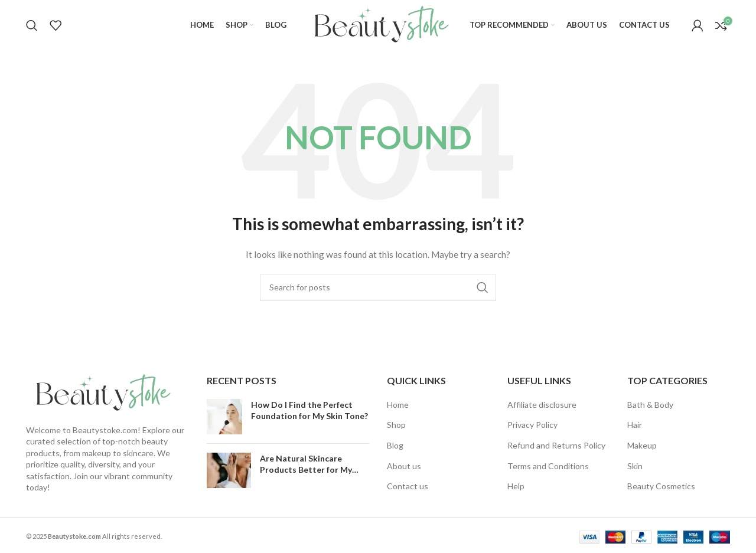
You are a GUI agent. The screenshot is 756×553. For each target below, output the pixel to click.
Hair (635, 425)
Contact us (408, 486)
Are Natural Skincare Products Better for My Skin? (306, 470)
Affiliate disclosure (542, 405)
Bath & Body (650, 405)
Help (516, 486)
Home (398, 405)
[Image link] (100, 392)
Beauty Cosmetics (661, 486)
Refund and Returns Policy (556, 445)
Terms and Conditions (548, 466)
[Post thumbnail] (224, 417)
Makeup (642, 445)
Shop (396, 425)
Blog (395, 445)
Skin (635, 466)
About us (404, 466)
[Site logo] (378, 24)
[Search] (32, 25)
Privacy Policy (532, 425)
